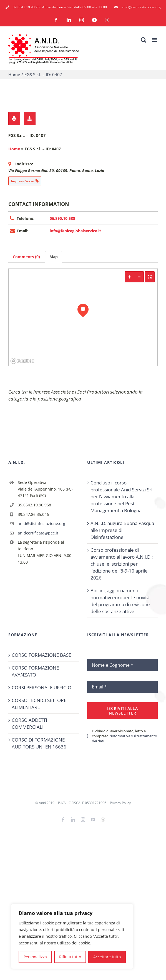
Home (14, 149)
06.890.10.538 (62, 218)
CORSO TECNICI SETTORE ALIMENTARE (39, 704)
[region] (72, 936)
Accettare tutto (107, 957)
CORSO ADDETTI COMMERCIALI (29, 723)
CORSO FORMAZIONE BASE (41, 655)
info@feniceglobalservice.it (75, 231)
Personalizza (35, 957)
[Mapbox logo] (22, 361)
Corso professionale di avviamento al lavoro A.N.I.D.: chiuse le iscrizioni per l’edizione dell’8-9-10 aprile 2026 (122, 564)
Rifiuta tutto (70, 957)
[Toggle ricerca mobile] (144, 40)
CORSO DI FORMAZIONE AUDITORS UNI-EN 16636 (39, 743)
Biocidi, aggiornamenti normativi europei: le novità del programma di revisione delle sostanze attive (120, 601)
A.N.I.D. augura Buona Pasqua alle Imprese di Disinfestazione (122, 530)
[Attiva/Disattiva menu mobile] (155, 40)
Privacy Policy (120, 803)
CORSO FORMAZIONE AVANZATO (35, 671)
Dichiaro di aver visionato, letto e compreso (124, 736)
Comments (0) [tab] (26, 257)
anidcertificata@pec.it (38, 533)
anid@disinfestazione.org (41, 523)
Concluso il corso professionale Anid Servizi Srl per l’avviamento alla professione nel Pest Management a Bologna (121, 497)
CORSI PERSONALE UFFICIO (41, 687)
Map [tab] (54, 257)
